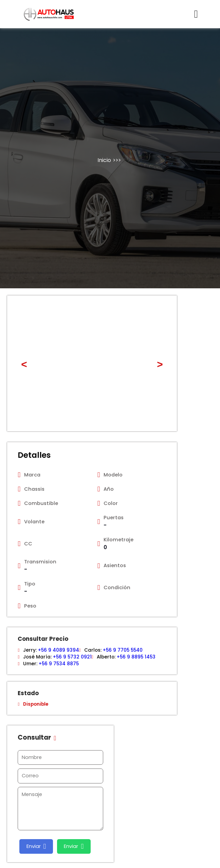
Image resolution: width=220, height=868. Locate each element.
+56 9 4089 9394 (59, 650)
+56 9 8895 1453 (136, 657)
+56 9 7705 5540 (123, 650)
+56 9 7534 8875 (59, 664)
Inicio (104, 160)
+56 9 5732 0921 (72, 657)
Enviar (36, 846)
